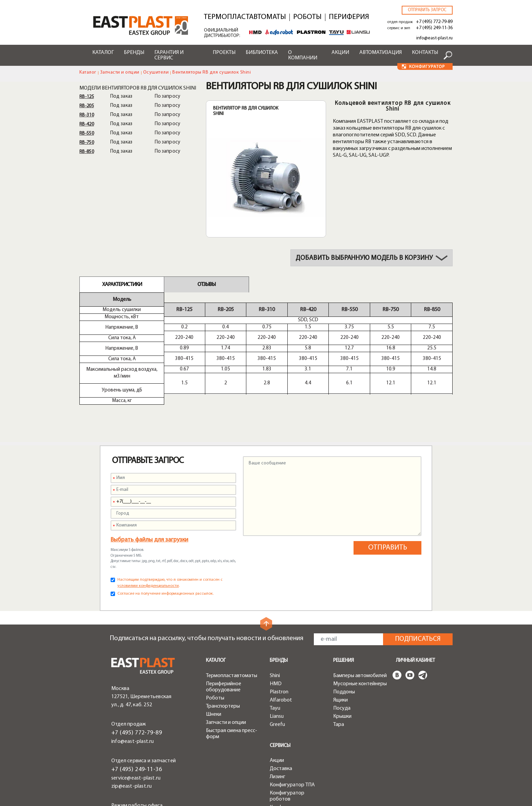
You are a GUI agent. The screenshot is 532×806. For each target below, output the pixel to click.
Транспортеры (223, 672)
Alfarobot (281, 666)
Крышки (342, 683)
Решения (344, 627)
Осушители (156, 72)
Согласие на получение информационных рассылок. (165, 560)
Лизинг (278, 743)
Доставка (281, 735)
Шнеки (214, 680)
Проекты (224, 53)
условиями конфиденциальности (148, 552)
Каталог (103, 53)
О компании (303, 55)
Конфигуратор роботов (287, 762)
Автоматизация (381, 53)
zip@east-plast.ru (131, 752)
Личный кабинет (415, 627)
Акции (340, 53)
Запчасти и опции (120, 72)
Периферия (349, 17)
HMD (276, 650)
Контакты (425, 53)
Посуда (342, 674)
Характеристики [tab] (122, 285)
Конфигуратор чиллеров (287, 776)
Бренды (134, 53)
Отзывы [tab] (206, 285)
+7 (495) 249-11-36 (434, 28)
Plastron (279, 658)
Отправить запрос (427, 10)
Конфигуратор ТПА (292, 751)
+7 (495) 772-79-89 (434, 22)
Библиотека (262, 53)
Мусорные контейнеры (360, 650)
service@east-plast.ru (136, 744)
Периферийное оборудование (224, 653)
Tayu (275, 674)
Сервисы (280, 712)
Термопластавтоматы (245, 17)
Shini (275, 642)
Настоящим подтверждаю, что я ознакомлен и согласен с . (170, 549)
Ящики (340, 666)
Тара (339, 691)
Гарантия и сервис (169, 55)
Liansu (277, 683)
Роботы (307, 17)
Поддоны (344, 658)
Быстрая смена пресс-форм (232, 700)
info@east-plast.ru (434, 38)
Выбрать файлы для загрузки (149, 506)
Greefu (277, 691)
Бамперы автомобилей (360, 642)
